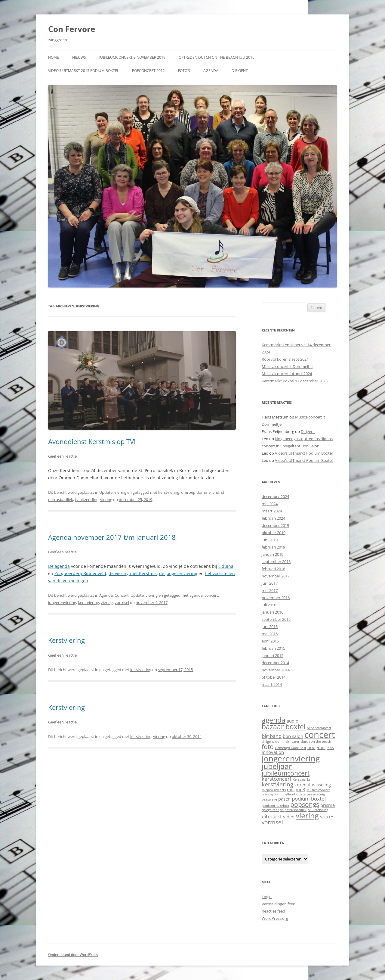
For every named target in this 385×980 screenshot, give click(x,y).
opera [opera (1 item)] (301, 794)
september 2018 (276, 562)
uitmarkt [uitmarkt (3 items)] (272, 816)
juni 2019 (270, 540)
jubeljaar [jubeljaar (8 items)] (277, 766)
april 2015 (270, 641)
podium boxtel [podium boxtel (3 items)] (309, 799)
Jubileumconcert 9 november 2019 (132, 57)
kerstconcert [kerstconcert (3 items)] (277, 779)
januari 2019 (273, 554)
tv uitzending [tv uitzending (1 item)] (318, 810)
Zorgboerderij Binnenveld (80, 573)
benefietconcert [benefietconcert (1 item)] (319, 728)
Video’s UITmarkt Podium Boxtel (304, 453)
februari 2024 (273, 518)
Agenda (211, 71)
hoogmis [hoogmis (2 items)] (316, 747)
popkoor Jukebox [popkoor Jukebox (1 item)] (275, 806)
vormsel (122, 602)
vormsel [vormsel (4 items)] (272, 822)
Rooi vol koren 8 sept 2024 (285, 359)
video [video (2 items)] (289, 817)
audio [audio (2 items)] (293, 721)
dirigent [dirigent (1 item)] (268, 742)
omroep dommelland (200, 492)
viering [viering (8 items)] (307, 815)
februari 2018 (273, 569)
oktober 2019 (274, 533)
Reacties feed (273, 911)
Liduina (226, 566)
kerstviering (169, 492)
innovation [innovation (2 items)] (273, 752)
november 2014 (276, 670)
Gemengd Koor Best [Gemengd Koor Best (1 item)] (291, 748)
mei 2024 (270, 504)
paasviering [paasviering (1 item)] (316, 794)
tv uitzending (87, 499)
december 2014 (275, 663)
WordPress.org (275, 918)
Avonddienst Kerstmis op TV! (92, 441)
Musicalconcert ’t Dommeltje (287, 366)
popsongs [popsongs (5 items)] (305, 804)
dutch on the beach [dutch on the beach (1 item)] (316, 742)
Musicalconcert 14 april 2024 (287, 374)
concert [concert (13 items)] (320, 735)
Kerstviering (66, 640)
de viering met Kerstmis (133, 573)
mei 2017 (270, 590)
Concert (122, 595)
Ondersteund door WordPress (73, 955)
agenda (196, 595)
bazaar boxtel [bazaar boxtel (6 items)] (284, 727)
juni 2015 (270, 627)
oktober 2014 (274, 677)
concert (211, 595)
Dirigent (240, 71)
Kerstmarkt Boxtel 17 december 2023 (295, 381)
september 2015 (276, 619)
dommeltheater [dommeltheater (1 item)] (287, 742)
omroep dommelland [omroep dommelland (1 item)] (278, 794)
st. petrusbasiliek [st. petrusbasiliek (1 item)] (293, 810)
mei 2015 (270, 634)
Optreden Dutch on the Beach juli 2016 (217, 57)
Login (267, 897)
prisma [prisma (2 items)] (328, 805)
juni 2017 (270, 583)
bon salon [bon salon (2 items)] (293, 736)
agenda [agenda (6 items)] (274, 720)
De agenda (59, 566)
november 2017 (276, 576)
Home (54, 57)
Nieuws (79, 57)
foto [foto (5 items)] (268, 747)
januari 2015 (273, 655)
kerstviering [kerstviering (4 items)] (277, 784)
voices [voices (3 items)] (327, 816)
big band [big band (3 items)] (272, 736)
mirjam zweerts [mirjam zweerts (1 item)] (274, 790)
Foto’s (184, 71)
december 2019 (275, 525)
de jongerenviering (178, 573)
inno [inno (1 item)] (330, 748)
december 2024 (275, 496)
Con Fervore (72, 29)
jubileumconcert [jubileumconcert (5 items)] (286, 773)
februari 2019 (273, 547)
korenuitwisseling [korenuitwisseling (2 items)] (313, 785)
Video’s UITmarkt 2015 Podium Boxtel (83, 71)
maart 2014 (272, 684)
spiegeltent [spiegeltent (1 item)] (270, 810)
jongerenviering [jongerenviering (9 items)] (291, 758)
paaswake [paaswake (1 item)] (269, 799)
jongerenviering (62, 602)
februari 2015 (273, 648)
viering (120, 492)
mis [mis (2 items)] (291, 789)
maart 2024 (272, 511)
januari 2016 (273, 612)
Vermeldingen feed (279, 904)
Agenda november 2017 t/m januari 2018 (112, 537)
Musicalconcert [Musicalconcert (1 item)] (318, 790)
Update (106, 492)
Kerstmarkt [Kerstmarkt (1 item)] (301, 779)
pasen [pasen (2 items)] (284, 799)
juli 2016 (269, 605)
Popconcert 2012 (148, 71)
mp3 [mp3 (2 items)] (300, 789)
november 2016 (276, 598)
